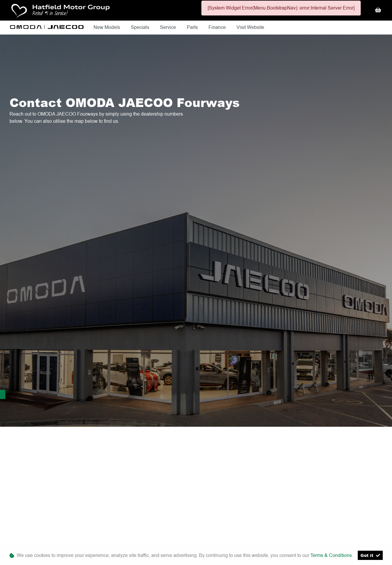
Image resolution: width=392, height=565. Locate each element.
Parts (193, 27)
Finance (218, 27)
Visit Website (250, 27)
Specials (141, 27)
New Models (107, 27)
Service (169, 27)
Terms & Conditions (331, 555)
